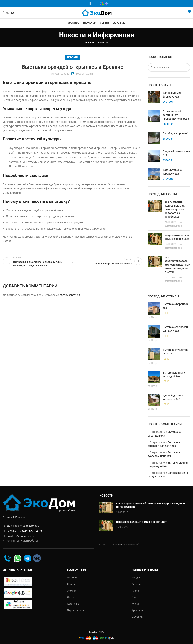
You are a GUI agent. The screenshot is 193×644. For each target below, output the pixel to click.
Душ (134, 597)
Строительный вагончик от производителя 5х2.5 (176, 115)
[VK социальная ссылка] (90, 4)
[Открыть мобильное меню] (8, 13)
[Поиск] (169, 67)
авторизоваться (70, 295)
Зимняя (72, 591)
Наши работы (29, 541)
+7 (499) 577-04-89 (30, 531)
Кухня (135, 604)
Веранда (137, 584)
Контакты (13, 541)
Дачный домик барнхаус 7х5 (172, 95)
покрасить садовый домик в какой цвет (141, 522)
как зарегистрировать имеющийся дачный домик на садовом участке (177, 265)
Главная (90, 42)
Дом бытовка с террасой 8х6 (172, 172)
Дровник (137, 617)
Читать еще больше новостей (121, 545)
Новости (103, 42)
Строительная (76, 610)
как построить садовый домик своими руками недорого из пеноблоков (175, 209)
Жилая (71, 584)
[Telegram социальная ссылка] (94, 4)
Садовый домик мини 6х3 (176, 153)
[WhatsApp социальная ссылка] (86, 4)
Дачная (72, 578)
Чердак (136, 578)
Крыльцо (137, 610)
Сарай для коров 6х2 (176, 133)
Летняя (72, 597)
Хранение (73, 604)
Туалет (136, 591)
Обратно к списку (72, 261)
